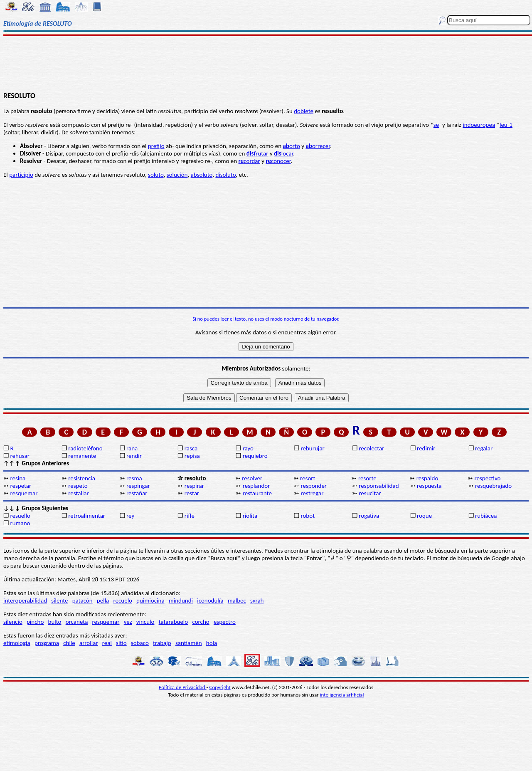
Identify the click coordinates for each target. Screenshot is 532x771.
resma (134, 478)
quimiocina (150, 600)
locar (283, 153)
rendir (134, 456)
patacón (83, 600)
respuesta (429, 486)
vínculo (145, 622)
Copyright (220, 687)
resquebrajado (493, 486)
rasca (191, 448)
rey (130, 516)
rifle (190, 516)
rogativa (369, 516)
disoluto (225, 175)
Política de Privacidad (183, 687)
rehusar (20, 456)
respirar (194, 486)
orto (291, 146)
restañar (137, 493)
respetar (21, 486)
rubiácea (486, 516)
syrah (257, 600)
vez (128, 622)
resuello (20, 516)
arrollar (89, 643)
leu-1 (506, 125)
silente (59, 600)
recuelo (123, 600)
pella (103, 600)
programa (47, 643)
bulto (55, 622)
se (436, 125)
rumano (20, 523)
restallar (79, 493)
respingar (138, 486)
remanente (82, 456)
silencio (13, 622)
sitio (121, 643)
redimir (426, 448)
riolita (250, 516)
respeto (78, 486)
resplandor (256, 486)
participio (21, 175)
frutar (257, 153)
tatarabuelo (174, 622)
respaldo (427, 478)
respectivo (488, 478)
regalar (484, 448)
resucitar (370, 493)
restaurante (257, 493)
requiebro (255, 456)
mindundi (181, 600)
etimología (17, 643)
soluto (156, 175)
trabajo (162, 643)
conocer (278, 161)
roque (424, 516)
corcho (201, 622)
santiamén (189, 643)
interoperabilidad (25, 600)
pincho (35, 622)
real (107, 643)
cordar (249, 161)
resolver (252, 478)
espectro (225, 622)
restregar (312, 493)
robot (308, 516)
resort (308, 478)
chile (69, 643)
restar (192, 493)
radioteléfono (85, 448)
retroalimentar (87, 516)
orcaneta (77, 622)
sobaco (140, 643)
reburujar (312, 448)
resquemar (24, 493)
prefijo (156, 146)
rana (132, 448)
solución (177, 175)
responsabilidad (379, 486)
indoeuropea (479, 125)
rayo (248, 448)
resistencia (82, 478)
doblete (304, 111)
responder (314, 486)
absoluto (202, 175)
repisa (192, 456)
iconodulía (210, 600)
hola (212, 643)
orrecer (318, 146)
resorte (367, 478)
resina (18, 478)
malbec (237, 600)
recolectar (371, 448)
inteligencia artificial (342, 695)
